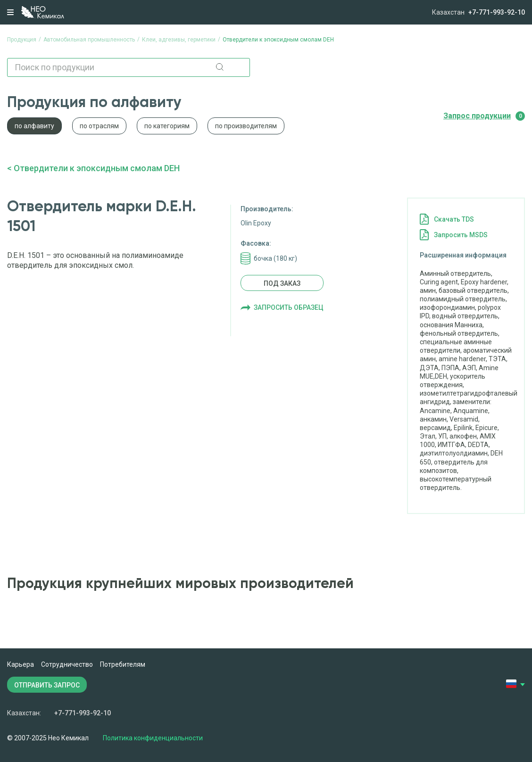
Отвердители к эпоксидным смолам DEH (97, 168)
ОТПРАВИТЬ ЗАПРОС (47, 685)
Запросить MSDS (461, 235)
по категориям (167, 126)
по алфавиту (34, 126)
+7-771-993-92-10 (497, 12)
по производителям (246, 126)
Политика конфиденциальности (153, 738)
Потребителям (123, 664)
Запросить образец (289, 307)
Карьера (21, 664)
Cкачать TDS (454, 219)
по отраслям (99, 126)
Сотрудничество (67, 664)
